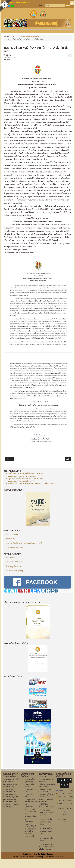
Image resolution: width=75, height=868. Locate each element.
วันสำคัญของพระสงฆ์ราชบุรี (15, 571)
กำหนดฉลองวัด (11, 557)
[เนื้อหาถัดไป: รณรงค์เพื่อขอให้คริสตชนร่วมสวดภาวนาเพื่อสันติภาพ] (68, 459)
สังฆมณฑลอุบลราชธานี (10, 804)
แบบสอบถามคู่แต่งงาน (46, 779)
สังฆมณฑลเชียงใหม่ (9, 789)
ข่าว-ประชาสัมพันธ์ (12, 534)
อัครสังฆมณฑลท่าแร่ (9, 799)
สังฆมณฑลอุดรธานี (9, 806)
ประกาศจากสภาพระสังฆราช (15, 548)
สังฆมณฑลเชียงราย (9, 791)
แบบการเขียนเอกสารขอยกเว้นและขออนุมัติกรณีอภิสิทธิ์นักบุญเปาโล (46, 847)
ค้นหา (68, 5)
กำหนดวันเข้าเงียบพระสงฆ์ (14, 562)
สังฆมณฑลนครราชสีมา (10, 801)
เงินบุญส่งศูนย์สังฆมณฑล (14, 566)
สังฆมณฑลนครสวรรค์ (10, 794)
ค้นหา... (42, 5)
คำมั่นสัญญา (42, 782)
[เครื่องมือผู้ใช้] (70, 56)
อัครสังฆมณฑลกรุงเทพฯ (11, 784)
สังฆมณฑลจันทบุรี (9, 787)
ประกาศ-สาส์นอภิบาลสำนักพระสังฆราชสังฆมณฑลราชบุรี (24, 543)
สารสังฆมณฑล (10, 539)
